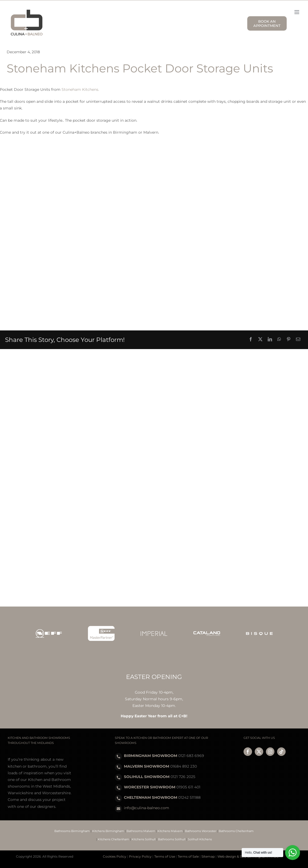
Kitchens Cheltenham (114, 839)
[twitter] (259, 752)
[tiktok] (281, 752)
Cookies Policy (115, 856)
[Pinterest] (289, 340)
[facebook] (248, 752)
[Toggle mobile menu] (297, 12)
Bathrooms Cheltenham (236, 831)
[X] (260, 340)
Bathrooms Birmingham (72, 831)
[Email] (298, 340)
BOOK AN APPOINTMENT (267, 23)
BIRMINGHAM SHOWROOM (151, 756)
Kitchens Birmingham (108, 831)
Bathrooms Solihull (172, 839)
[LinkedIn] (270, 340)
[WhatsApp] (279, 340)
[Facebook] (251, 340)
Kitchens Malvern (170, 831)
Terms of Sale (188, 856)
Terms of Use (165, 856)
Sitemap (208, 856)
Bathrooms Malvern (141, 831)
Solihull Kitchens (200, 839)
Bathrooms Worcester (201, 831)
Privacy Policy (140, 856)
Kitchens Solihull (144, 839)
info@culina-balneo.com (147, 808)
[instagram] (270, 752)
